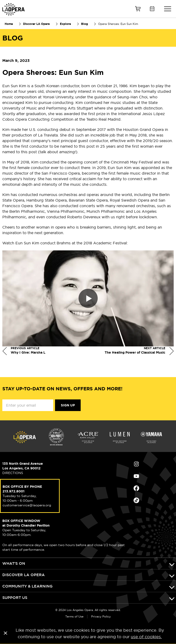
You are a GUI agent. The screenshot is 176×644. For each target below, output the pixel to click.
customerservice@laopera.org (27, 505)
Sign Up (68, 405)
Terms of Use (74, 616)
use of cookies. (146, 637)
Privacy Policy (101, 616)
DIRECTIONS (13, 473)
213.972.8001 (14, 491)
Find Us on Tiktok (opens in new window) (136, 500)
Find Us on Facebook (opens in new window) (136, 488)
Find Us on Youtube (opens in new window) (136, 476)
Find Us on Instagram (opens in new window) (136, 464)
